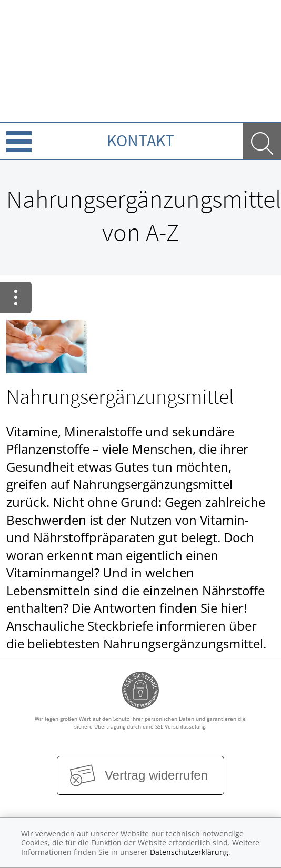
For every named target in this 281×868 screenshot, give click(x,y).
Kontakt (140, 141)
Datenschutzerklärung (189, 852)
